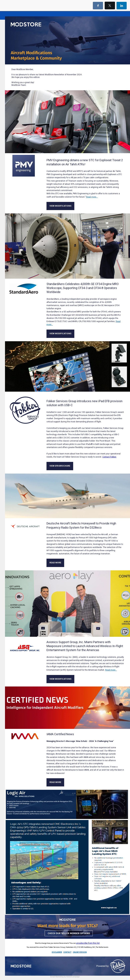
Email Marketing (57, 977)
